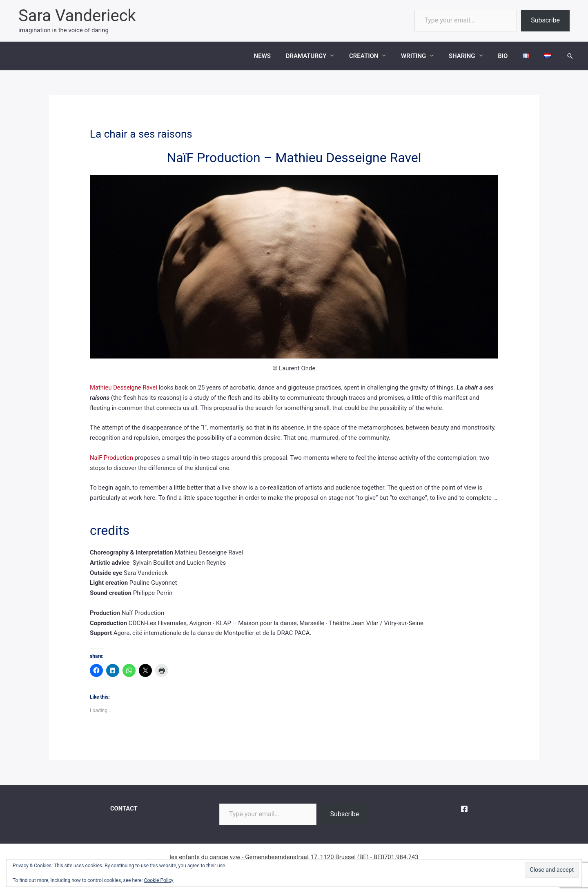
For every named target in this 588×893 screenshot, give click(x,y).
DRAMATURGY (324, 56)
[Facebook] (464, 809)
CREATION (379, 56)
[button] (570, 56)
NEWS (283, 56)
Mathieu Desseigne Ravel (124, 387)
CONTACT (124, 808)
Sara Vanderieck (77, 16)
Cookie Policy (159, 880)
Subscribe (545, 20)
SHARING (471, 56)
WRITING (426, 56)
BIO (510, 56)
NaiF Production (112, 458)
